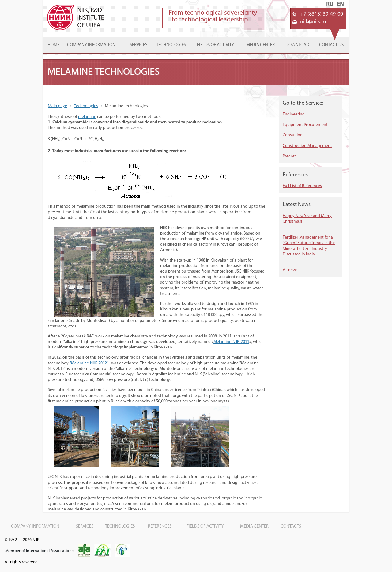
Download (297, 45)
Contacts (291, 527)
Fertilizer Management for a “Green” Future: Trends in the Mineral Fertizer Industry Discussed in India (309, 246)
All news (290, 270)
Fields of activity (215, 45)
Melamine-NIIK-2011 (231, 342)
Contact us (331, 45)
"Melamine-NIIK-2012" (89, 363)
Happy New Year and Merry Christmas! (307, 219)
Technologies (171, 45)
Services (139, 45)
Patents (290, 156)
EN (340, 4)
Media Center (260, 45)
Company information (91, 45)
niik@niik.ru (313, 22)
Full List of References (302, 186)
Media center (254, 527)
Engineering (294, 114)
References (160, 527)
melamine (87, 117)
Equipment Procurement (305, 125)
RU (330, 4)
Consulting (293, 135)
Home (53, 45)
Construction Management (307, 146)
